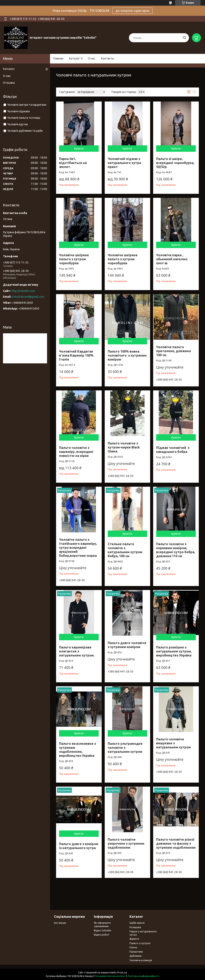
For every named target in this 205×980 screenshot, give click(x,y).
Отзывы (9, 83)
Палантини (136, 952)
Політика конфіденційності (143, 976)
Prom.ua (122, 972)
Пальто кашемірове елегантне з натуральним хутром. (77, 651)
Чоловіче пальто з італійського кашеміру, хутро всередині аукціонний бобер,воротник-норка (78, 548)
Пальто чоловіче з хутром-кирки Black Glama (124, 447)
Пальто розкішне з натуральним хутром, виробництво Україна (174, 651)
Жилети (134, 939)
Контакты (108, 58)
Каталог (75, 58)
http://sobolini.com (23, 291)
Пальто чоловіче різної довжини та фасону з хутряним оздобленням (176, 843)
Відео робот (102, 935)
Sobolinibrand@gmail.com (28, 297)
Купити (79, 149)
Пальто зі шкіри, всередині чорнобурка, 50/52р (175, 163)
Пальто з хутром (140, 943)
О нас (91, 58)
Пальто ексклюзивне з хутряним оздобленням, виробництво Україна (77, 750)
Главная (58, 58)
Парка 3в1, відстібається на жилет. (73, 163)
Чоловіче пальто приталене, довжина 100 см (173, 351)
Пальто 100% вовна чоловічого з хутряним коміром (127, 355)
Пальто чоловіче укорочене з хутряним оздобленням (126, 843)
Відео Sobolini (102, 930)
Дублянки (136, 956)
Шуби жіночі (137, 923)
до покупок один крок (132, 11)
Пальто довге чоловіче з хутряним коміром (127, 645)
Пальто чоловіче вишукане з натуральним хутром (173, 743)
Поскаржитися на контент (110, 976)
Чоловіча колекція (141, 960)
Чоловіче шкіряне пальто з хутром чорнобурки (74, 259)
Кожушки (135, 927)
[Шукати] (184, 38)
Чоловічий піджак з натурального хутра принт (124, 163)
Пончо (133, 947)
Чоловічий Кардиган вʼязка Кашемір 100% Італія (76, 355)
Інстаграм (60, 923)
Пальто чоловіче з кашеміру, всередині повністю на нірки (76, 452)
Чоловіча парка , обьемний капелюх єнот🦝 (172, 259)
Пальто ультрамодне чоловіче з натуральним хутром (125, 748)
